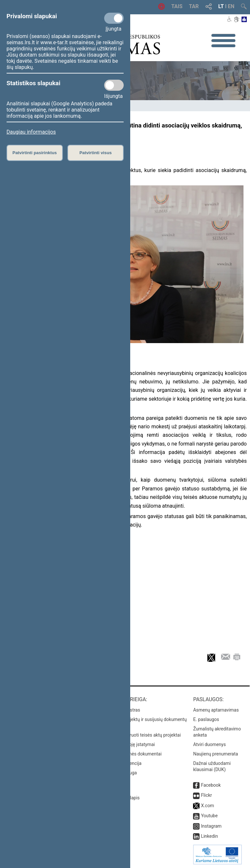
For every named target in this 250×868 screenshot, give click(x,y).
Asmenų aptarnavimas (216, 710)
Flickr (206, 795)
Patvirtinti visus (96, 153)
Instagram (211, 826)
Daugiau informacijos (31, 132)
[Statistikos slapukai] (114, 85)
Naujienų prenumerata (215, 754)
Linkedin (209, 836)
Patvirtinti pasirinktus (35, 153)
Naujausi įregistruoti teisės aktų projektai (140, 735)
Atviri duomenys (209, 744)
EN (231, 6)
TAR (194, 6)
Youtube (209, 816)
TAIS (177, 6)
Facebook (211, 785)
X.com (207, 806)
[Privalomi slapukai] (114, 18)
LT (221, 6)
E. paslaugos (206, 719)
